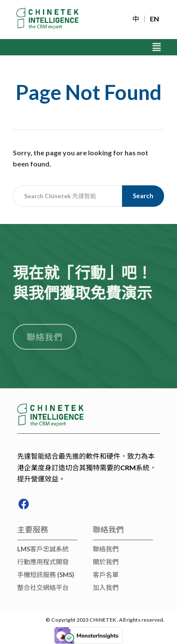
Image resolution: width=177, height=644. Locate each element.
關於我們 (106, 562)
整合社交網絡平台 (43, 587)
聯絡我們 (106, 549)
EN (154, 19)
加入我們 (106, 587)
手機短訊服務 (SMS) (46, 574)
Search (143, 196)
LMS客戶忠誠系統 (43, 549)
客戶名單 (106, 574)
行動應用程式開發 (43, 562)
